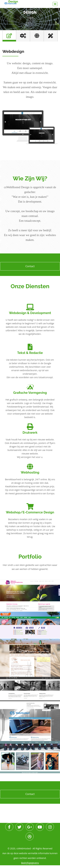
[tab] (9, 36)
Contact (30, 266)
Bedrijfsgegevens (30, 866)
